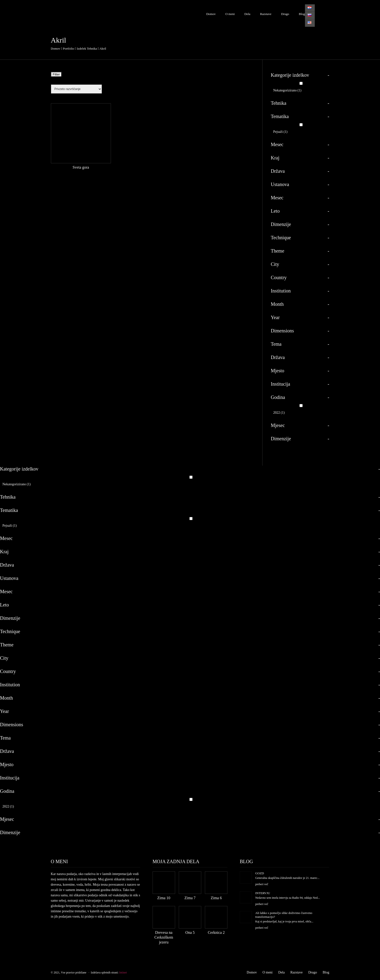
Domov (211, 14)
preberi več (262, 884)
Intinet (123, 973)
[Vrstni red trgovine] (76, 89)
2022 (279, 413)
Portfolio (69, 49)
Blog (302, 14)
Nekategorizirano (287, 90)
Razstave (266, 14)
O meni (230, 14)
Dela (247, 14)
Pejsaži (280, 132)
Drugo (285, 14)
